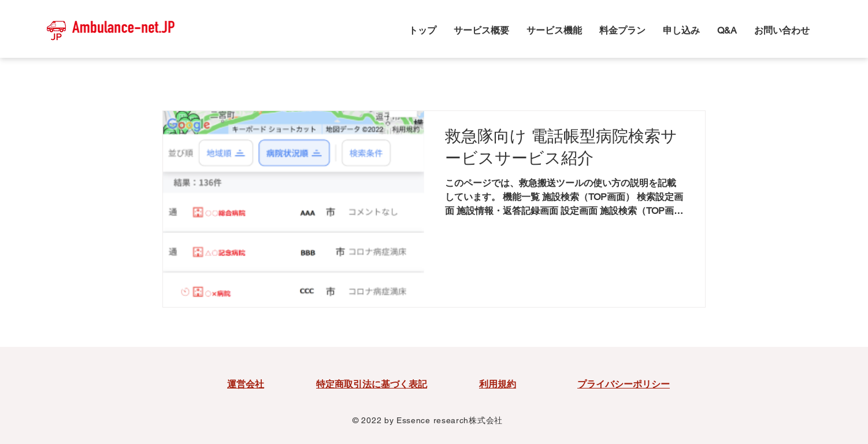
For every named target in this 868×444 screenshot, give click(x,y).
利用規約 (498, 384)
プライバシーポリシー (624, 384)
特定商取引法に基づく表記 (372, 384)
